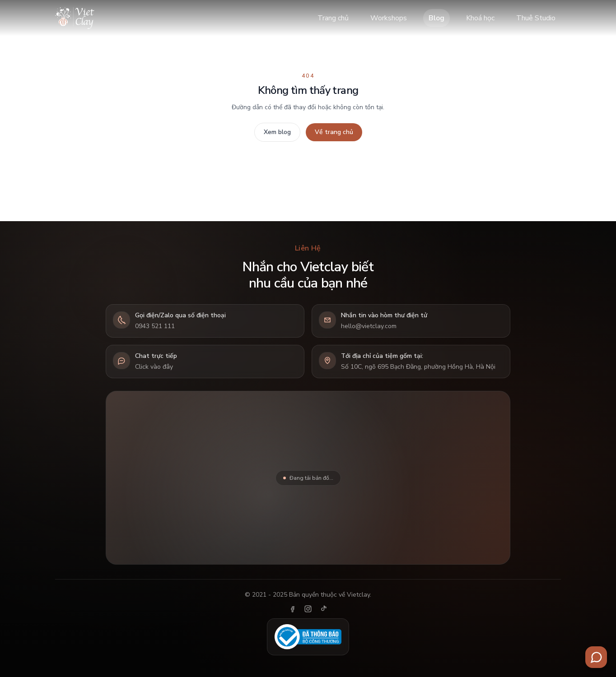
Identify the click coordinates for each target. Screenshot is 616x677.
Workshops (389, 18)
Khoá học (480, 18)
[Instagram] (308, 609)
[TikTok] (323, 609)
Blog (436, 18)
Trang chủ (333, 18)
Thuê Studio (536, 18)
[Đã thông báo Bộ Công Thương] (308, 637)
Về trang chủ (334, 132)
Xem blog (277, 132)
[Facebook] (293, 609)
